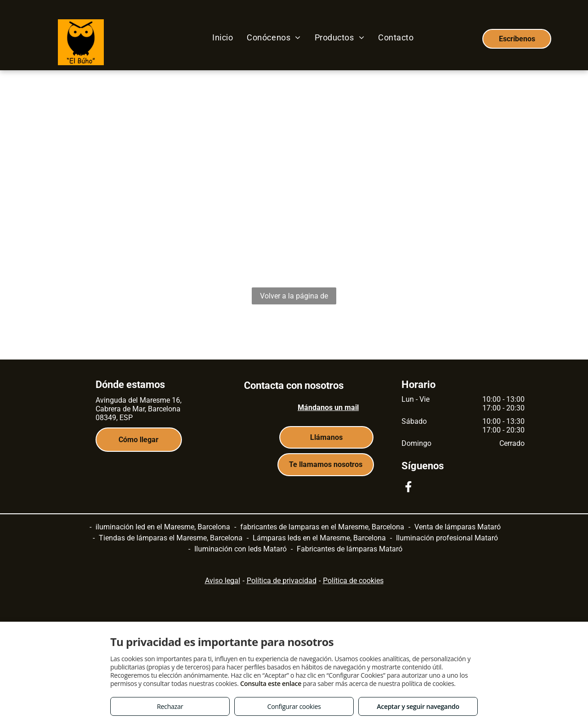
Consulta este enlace (271, 683)
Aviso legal (223, 581)
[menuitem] (223, 37)
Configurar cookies (294, 706)
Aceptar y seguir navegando (418, 706)
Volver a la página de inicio (294, 298)
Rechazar (170, 706)
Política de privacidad (282, 581)
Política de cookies (353, 581)
